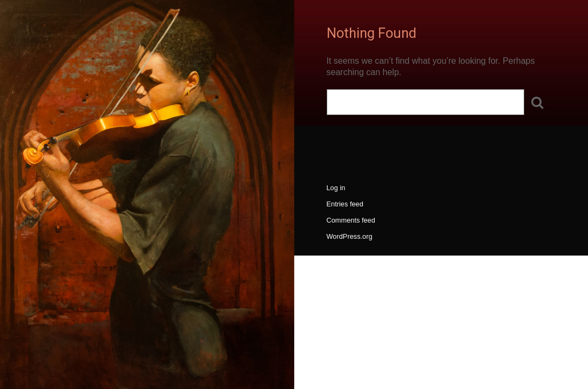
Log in (336, 188)
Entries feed (345, 204)
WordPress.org (350, 236)
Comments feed (351, 220)
